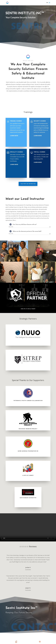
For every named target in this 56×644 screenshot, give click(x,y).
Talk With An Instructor (28, 184)
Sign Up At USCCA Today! (28, 309)
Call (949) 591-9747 (14, 41)
